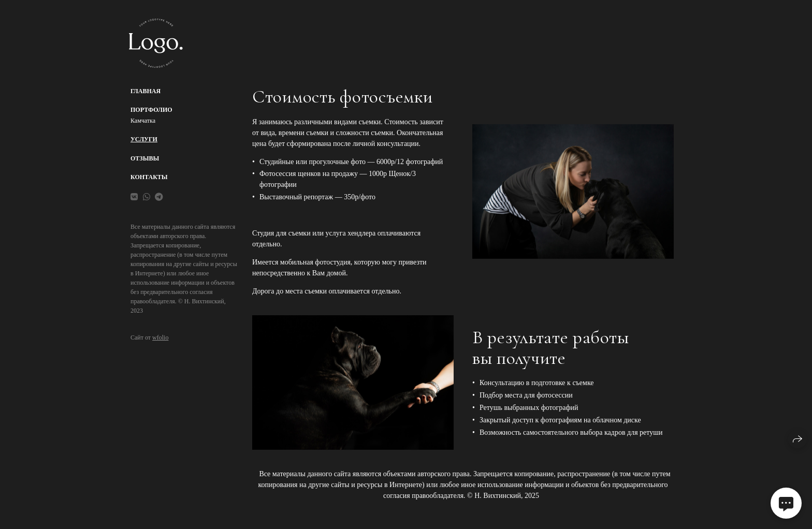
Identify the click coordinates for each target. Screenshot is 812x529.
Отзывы (145, 158)
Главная (146, 91)
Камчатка (143, 121)
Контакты (149, 177)
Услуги (144, 139)
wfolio (160, 337)
